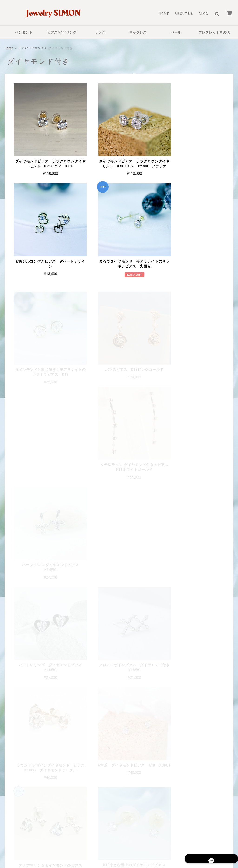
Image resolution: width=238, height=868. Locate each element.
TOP (137, 834)
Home (164, 14)
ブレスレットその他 (214, 32)
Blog (203, 14)
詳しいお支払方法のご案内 (93, 752)
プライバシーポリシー (160, 834)
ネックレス (138, 32)
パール (176, 32)
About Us (184, 14)
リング (100, 32)
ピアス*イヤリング (62, 32)
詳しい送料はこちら (98, 716)
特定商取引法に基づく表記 (196, 834)
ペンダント (24, 32)
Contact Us (94, 812)
